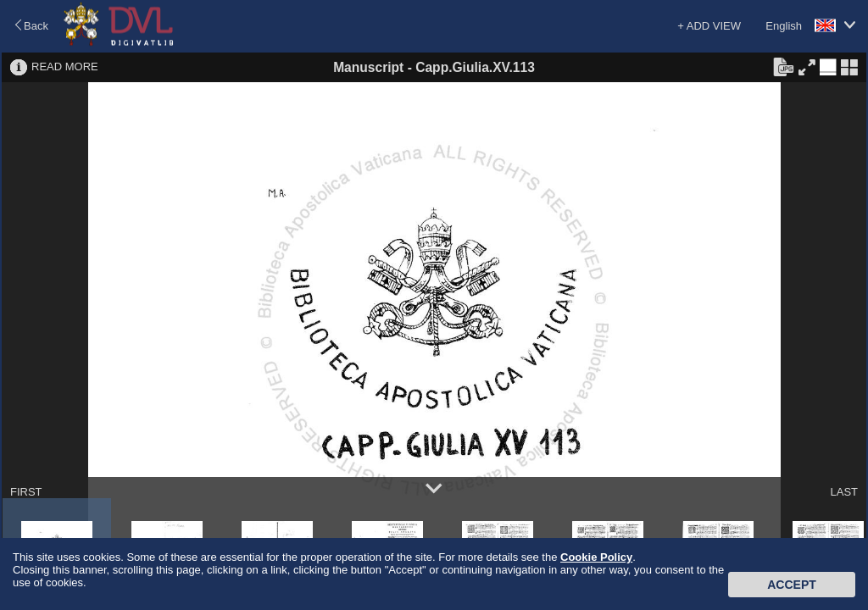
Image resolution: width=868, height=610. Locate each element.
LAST (844, 492)
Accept (792, 585)
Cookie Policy (596, 557)
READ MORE (65, 67)
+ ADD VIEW (709, 26)
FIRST (26, 492)
